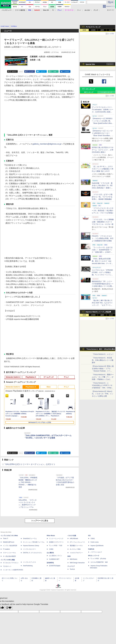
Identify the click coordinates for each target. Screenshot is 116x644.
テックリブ (71, 566)
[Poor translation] (9, 608)
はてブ (43, 72)
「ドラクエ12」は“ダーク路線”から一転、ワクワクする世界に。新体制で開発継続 (102, 197)
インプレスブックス (29, 562)
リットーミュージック (56, 539)
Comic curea (95, 542)
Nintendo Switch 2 (13, 377)
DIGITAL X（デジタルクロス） (33, 553)
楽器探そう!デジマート (56, 542)
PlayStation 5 (31, 377)
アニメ (66, 377)
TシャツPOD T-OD (56, 546)
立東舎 (51, 549)
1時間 (84, 30)
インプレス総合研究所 (10, 546)
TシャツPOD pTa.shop (98, 559)
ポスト (14, 72)
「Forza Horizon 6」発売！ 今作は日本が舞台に (100, 350)
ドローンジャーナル (9, 553)
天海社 (93, 539)
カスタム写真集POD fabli (99, 562)
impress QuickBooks (97, 546)
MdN (69, 556)
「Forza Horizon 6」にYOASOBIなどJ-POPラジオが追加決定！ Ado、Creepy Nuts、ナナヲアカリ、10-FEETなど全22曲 (102, 388)
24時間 (93, 30)
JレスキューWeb (75, 549)
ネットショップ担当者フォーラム (34, 542)
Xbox (49, 387)
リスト (21, 72)
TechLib (72, 569)
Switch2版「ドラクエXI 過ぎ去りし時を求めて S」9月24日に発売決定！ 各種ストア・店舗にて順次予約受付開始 (103, 188)
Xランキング (90, 89)
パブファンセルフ (96, 552)
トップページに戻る (40, 521)
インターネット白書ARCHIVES (13, 570)
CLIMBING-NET (54, 559)
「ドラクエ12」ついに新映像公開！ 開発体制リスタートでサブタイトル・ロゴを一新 (103, 222)
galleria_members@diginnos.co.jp (47, 144)
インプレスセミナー (29, 549)
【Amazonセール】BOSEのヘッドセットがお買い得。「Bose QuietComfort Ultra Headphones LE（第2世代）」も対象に (102, 123)
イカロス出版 (72, 536)
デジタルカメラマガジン (11, 563)
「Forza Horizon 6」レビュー (103, 354)
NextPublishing (28, 566)
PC (53, 10)
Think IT (6, 539)
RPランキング (89, 92)
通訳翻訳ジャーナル (76, 546)
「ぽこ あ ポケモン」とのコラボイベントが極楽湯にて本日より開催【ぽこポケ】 (103, 169)
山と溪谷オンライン (56, 556)
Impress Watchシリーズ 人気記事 (98, 312)
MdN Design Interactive (77, 563)
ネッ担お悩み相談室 (9, 556)
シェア (31, 72)
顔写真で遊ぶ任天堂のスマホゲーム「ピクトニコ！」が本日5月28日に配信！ (103, 150)
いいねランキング (107, 92)
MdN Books (74, 559)
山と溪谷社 (50, 553)
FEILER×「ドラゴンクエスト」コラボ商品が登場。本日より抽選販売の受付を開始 (103, 238)
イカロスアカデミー (76, 553)
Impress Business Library (31, 546)
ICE (89, 536)
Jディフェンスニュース (77, 542)
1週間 (102, 30)
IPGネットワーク (94, 556)
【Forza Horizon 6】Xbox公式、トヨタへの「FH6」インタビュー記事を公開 (103, 394)
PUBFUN (91, 549)
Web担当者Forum (9, 542)
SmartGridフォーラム (30, 539)
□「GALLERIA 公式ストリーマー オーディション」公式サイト (29, 464)
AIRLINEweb (74, 539)
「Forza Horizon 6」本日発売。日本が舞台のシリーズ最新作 (103, 360)
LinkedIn (67, 72)
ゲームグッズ (49, 377)
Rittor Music (51, 536)
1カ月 (111, 30)
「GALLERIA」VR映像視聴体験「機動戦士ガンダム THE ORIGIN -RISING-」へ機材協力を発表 (28, 482)
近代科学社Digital (55, 566)
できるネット (7, 566)
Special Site (90, 64)
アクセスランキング (93, 27)
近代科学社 (50, 563)
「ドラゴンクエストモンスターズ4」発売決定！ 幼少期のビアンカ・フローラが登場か (103, 210)
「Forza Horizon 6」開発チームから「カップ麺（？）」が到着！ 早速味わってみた (103, 377)
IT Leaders (6, 549)
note (55, 72)
